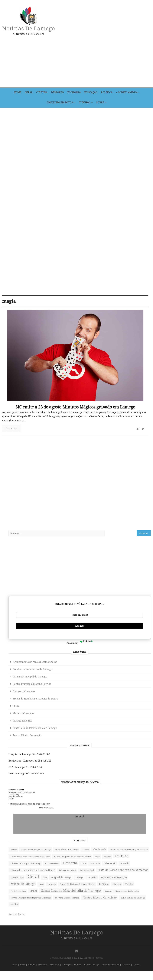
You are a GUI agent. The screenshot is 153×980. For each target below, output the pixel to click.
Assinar (132, 399)
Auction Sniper (122, 923)
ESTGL (122, 497)
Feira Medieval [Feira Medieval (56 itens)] (123, 769)
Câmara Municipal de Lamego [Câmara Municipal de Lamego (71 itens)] (131, 726)
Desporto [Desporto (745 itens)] (141, 732)
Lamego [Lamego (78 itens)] (120, 799)
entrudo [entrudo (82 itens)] (137, 745)
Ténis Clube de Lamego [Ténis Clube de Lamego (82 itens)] (128, 907)
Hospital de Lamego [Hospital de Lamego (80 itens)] (134, 793)
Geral (28, 93)
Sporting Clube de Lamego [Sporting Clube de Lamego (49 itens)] (128, 890)
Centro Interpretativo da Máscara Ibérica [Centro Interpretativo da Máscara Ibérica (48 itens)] (131, 705)
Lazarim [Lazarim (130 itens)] (133, 799)
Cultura (41, 93)
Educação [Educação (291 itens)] (122, 745)
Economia (74, 93)
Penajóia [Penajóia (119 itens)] (121, 835)
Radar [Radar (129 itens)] (119, 848)
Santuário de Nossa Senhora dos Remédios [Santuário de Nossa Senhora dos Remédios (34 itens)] (129, 871)
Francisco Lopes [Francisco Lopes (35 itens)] (122, 786)
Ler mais (12, 378)
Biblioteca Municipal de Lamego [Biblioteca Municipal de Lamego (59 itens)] (131, 662)
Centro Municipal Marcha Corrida (131, 469)
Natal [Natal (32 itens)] (118, 818)
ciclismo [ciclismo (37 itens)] (129, 713)
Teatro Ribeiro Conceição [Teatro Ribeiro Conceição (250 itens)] (126, 898)
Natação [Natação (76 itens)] (128, 818)
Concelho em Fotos (59, 103)
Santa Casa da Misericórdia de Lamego (129, 521)
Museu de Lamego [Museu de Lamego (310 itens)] (128, 812)
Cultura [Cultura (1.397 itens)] (123, 719)
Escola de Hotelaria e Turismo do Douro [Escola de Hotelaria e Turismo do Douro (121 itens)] (128, 754)
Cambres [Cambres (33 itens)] (119, 675)
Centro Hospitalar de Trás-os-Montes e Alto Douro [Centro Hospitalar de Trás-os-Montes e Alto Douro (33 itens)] (131, 694)
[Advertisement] (100, 61)
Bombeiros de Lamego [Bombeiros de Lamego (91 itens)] (128, 669)
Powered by (132, 412)
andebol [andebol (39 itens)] (119, 656)
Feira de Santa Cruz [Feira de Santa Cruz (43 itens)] (124, 762)
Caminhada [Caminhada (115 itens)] (133, 675)
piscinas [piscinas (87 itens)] (134, 835)
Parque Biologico (128, 512)
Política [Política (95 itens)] (120, 841)
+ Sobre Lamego (128, 93)
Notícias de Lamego (29, 28)
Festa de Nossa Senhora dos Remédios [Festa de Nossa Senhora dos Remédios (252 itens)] (132, 777)
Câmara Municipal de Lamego (129, 457)
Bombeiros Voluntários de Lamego (131, 446)
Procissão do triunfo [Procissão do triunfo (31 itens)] (136, 842)
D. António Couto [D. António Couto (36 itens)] (123, 733)
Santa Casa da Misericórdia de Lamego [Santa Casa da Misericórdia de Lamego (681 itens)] (128, 858)
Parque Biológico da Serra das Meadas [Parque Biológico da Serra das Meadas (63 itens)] (130, 827)
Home (16, 93)
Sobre (101, 103)
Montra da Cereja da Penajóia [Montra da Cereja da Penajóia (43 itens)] (129, 805)
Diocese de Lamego (129, 478)
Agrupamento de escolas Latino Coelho (131, 434)
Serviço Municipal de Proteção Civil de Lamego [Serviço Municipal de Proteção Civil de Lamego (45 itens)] (131, 882)
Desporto (57, 93)
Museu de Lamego (128, 504)
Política (108, 93)
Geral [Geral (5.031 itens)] (139, 785)
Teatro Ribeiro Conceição (132, 531)
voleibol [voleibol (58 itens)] (120, 913)
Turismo (84, 103)
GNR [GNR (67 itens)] (118, 793)
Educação (92, 93)
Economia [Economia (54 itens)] (130, 739)
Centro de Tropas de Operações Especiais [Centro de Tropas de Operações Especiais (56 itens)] (130, 684)
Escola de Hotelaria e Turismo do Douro (129, 488)
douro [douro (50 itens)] (119, 739)
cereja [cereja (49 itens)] (119, 713)
